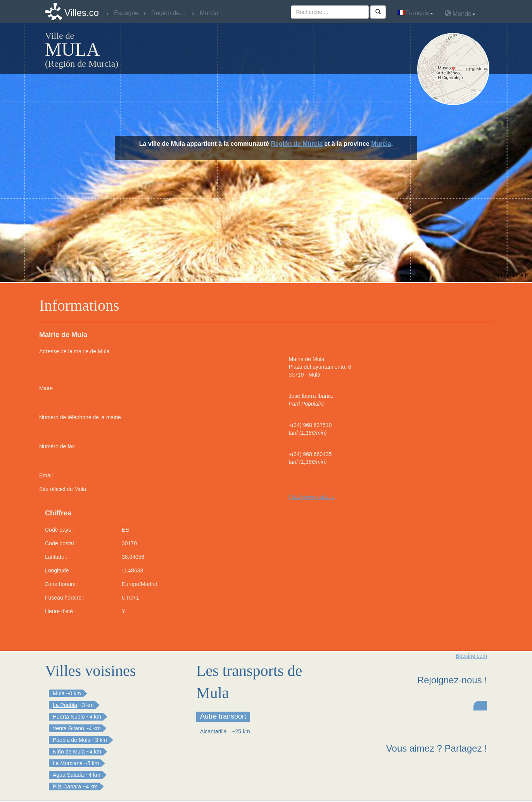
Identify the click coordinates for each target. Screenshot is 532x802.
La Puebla (65, 705)
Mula (59, 693)
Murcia (381, 144)
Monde (460, 13)
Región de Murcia (296, 144)
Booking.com (471, 656)
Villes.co (82, 13)
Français (415, 13)
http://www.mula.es (312, 497)
